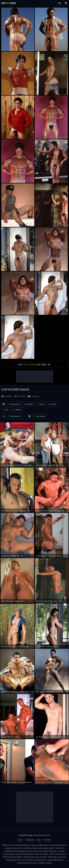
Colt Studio (41, 416)
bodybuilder (15, 404)
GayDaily (9, 3)
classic (42, 404)
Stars (39, 840)
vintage (18, 410)
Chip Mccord (15, 416)
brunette (30, 404)
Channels (47, 840)
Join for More (32, 365)
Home (20, 840)
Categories (30, 840)
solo (7, 410)
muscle (53, 404)
